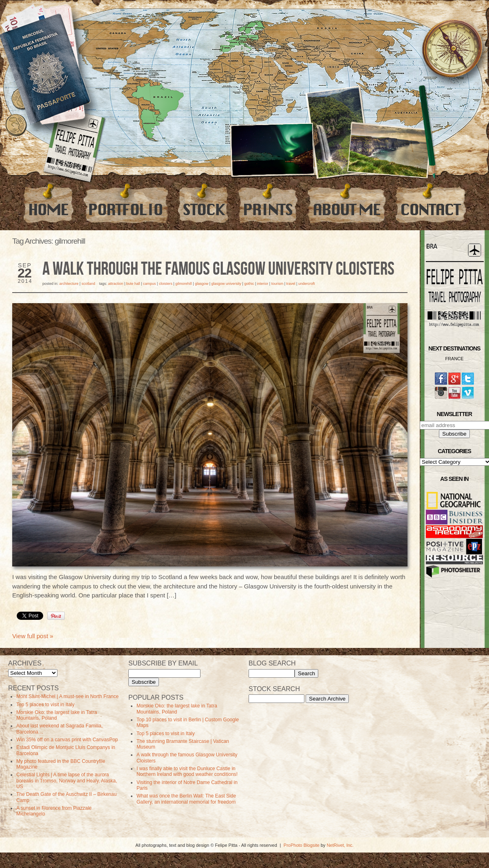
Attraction (116, 284)
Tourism (278, 284)
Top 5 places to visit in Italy (45, 705)
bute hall (133, 284)
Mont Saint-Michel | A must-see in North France (67, 696)
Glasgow (202, 284)
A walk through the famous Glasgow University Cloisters (218, 269)
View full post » (33, 636)
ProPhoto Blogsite (302, 845)
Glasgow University (227, 284)
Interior (263, 284)
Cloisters (166, 284)
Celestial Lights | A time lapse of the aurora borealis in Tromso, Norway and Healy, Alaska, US (67, 781)
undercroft (307, 284)
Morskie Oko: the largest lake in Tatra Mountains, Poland (57, 715)
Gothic (249, 284)
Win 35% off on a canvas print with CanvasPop (67, 740)
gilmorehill (184, 284)
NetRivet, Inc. (340, 845)
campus (150, 284)
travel (291, 284)
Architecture (69, 284)
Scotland (88, 284)
